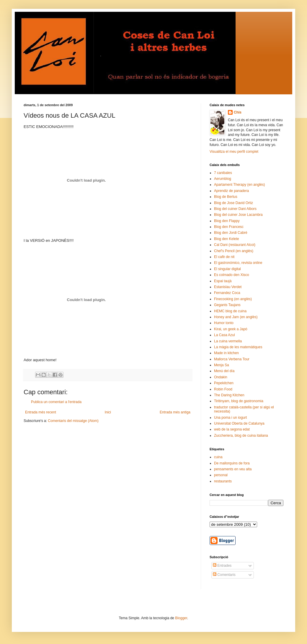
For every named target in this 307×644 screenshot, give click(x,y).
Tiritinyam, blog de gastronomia (239, 401)
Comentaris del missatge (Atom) (73, 421)
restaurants (223, 481)
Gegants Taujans (227, 305)
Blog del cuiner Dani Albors (235, 209)
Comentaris (224, 575)
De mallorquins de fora (232, 463)
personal (221, 475)
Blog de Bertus (226, 197)
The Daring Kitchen (229, 395)
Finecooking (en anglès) (233, 299)
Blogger (181, 618)
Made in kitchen (226, 353)
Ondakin (221, 377)
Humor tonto (224, 323)
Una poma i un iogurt (230, 418)
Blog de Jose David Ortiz (233, 203)
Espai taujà (223, 281)
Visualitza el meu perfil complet (234, 152)
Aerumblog (223, 179)
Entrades (222, 566)
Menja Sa (222, 365)
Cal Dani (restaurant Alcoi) (235, 245)
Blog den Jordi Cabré (231, 233)
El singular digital (227, 269)
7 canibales (223, 173)
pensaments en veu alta (233, 469)
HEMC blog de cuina (230, 311)
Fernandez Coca (227, 293)
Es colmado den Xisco (232, 275)
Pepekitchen (224, 383)
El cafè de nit (224, 257)
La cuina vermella (228, 341)
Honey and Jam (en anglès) (236, 317)
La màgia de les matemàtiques (238, 347)
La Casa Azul (224, 335)
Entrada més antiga (175, 412)
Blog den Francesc (229, 227)
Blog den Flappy (227, 221)
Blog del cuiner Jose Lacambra (238, 215)
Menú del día (224, 371)
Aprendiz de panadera (231, 191)
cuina (218, 457)
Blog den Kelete (227, 239)
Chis (238, 112)
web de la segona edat (232, 429)
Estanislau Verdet (228, 287)
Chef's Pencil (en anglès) (234, 251)
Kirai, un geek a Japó (231, 329)
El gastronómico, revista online (238, 263)
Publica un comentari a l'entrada (56, 402)
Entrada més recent (41, 412)
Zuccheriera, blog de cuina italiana (241, 436)
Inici (108, 412)
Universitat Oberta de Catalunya (239, 423)
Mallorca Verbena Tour (232, 359)
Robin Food (223, 389)
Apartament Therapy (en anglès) (240, 185)
